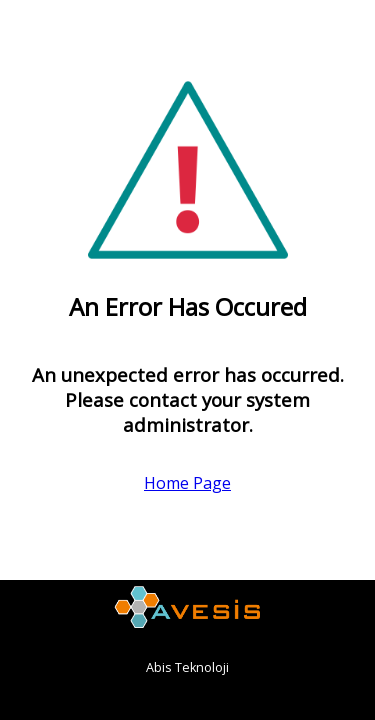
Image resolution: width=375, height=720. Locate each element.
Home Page (187, 483)
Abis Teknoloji (187, 667)
